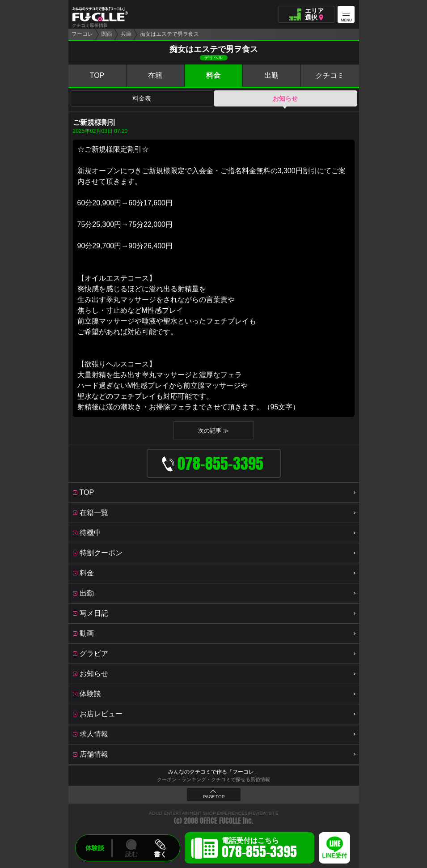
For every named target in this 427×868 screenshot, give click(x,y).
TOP (97, 75)
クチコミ (330, 75)
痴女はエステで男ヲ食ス (169, 34)
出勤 (271, 75)
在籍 (155, 75)
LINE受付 (334, 856)
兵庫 (126, 34)
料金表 (142, 98)
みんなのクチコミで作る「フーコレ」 (214, 772)
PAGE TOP (214, 797)
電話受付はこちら (259, 849)
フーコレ (82, 34)
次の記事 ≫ (213, 431)
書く (160, 854)
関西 (107, 34)
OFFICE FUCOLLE (220, 821)
